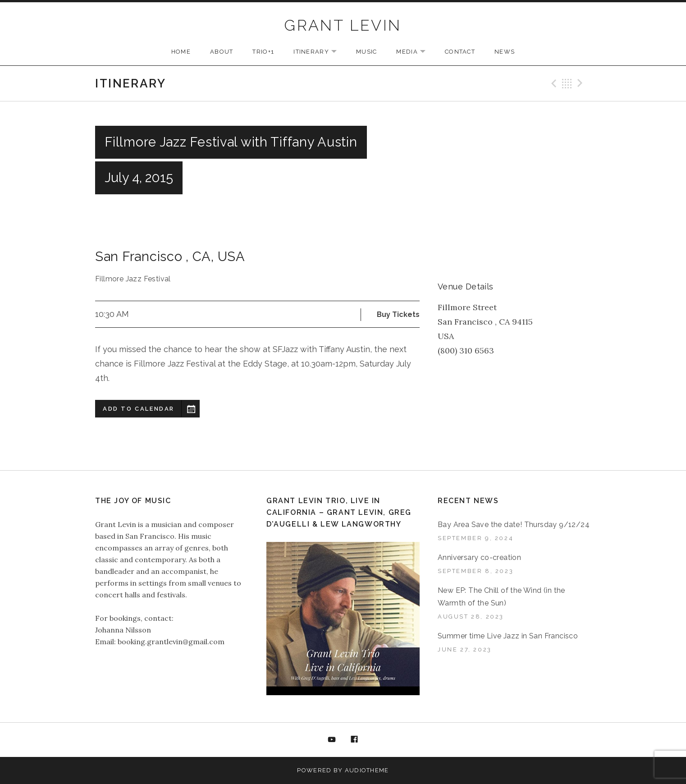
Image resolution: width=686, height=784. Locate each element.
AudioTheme (367, 770)
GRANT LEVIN (343, 25)
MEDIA (415, 52)
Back (567, 83)
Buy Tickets (398, 314)
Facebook (355, 740)
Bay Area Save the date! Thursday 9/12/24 (514, 525)
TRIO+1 (263, 52)
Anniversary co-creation (479, 557)
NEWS (505, 52)
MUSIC (367, 52)
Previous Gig (553, 83)
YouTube (332, 740)
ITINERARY (320, 52)
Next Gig (581, 83)
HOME (181, 52)
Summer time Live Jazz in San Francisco (508, 636)
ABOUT (222, 52)
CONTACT (460, 52)
